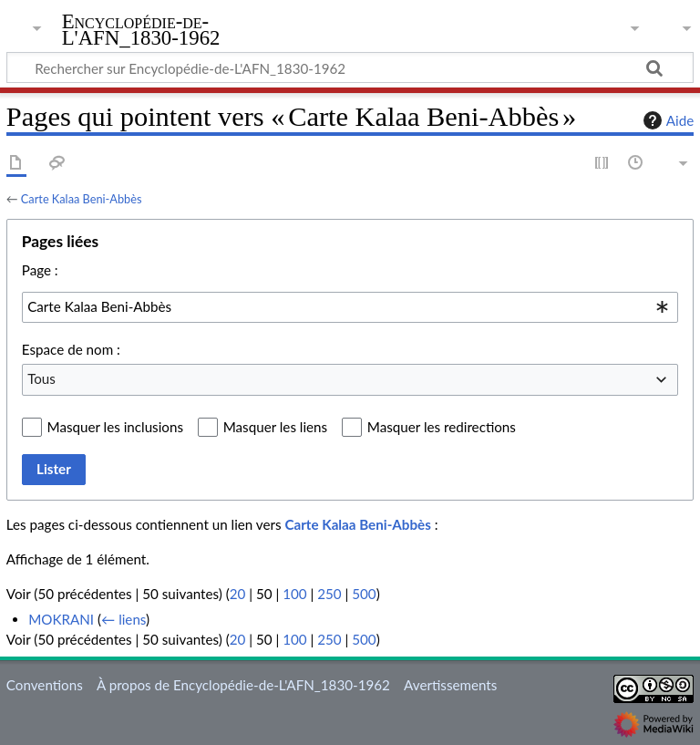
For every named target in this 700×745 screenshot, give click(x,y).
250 (329, 594)
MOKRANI (61, 619)
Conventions (45, 685)
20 (238, 594)
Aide (666, 120)
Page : (40, 270)
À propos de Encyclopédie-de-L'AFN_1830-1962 (243, 685)
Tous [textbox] (41, 378)
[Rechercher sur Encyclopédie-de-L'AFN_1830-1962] (350, 67)
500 (364, 594)
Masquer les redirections (442, 427)
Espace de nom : (71, 349)
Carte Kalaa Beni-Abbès (82, 199)
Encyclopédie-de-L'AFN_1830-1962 (141, 30)
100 (294, 594)
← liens (124, 619)
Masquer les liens (275, 427)
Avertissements (450, 685)
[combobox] (350, 307)
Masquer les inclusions (115, 427)
